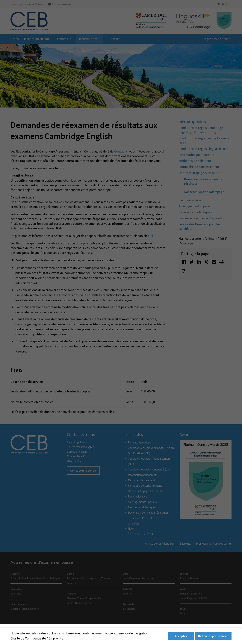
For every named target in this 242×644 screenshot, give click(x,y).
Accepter (181, 636)
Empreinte (56, 638)
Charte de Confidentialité (28, 638)
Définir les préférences (213, 636)
